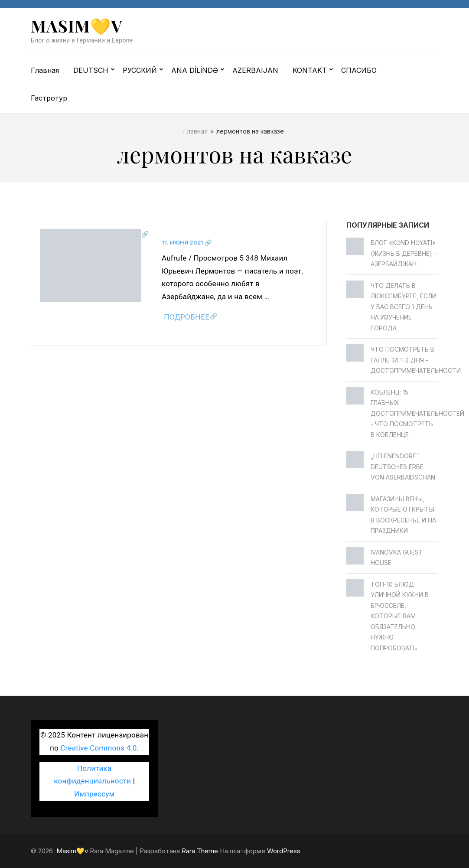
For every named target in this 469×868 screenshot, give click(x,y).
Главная (45, 70)
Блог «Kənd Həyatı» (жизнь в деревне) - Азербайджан (404, 253)
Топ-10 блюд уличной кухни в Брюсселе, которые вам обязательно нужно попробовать (400, 616)
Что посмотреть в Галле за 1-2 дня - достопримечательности (416, 360)
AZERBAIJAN (255, 70)
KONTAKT (310, 70)
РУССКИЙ (140, 70)
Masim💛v (77, 26)
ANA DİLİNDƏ (195, 70)
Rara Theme (200, 851)
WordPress (284, 851)
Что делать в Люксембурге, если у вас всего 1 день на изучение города (404, 307)
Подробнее (187, 317)
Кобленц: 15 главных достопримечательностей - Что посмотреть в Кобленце (417, 413)
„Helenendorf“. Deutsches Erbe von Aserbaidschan (403, 467)
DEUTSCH (91, 70)
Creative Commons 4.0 (98, 748)
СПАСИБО (359, 70)
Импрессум (94, 794)
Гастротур (49, 98)
